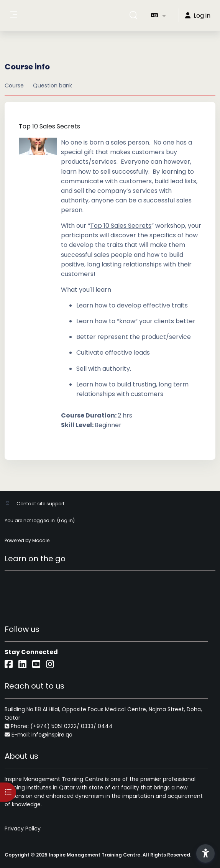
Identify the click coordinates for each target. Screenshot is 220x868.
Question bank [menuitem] (53, 85)
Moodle (41, 540)
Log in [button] (198, 16)
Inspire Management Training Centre (54, 779)
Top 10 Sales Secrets (49, 126)
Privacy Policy (23, 829)
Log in (66, 520)
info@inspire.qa (52, 735)
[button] (133, 15)
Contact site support (40, 504)
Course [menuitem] (14, 85)
